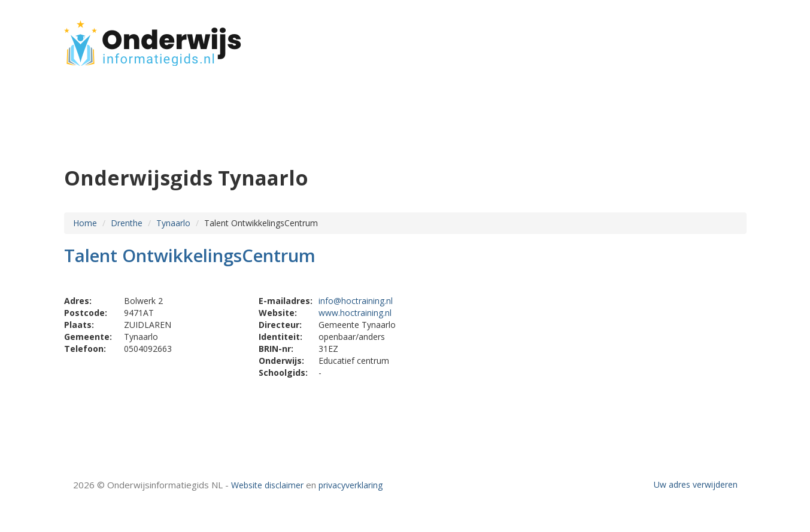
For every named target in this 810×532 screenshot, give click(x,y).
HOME (668, 37)
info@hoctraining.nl (356, 301)
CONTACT (715, 37)
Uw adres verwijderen (696, 484)
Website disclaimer (267, 485)
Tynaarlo (173, 223)
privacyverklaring (351, 485)
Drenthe (127, 223)
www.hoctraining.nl (355, 313)
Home (85, 223)
